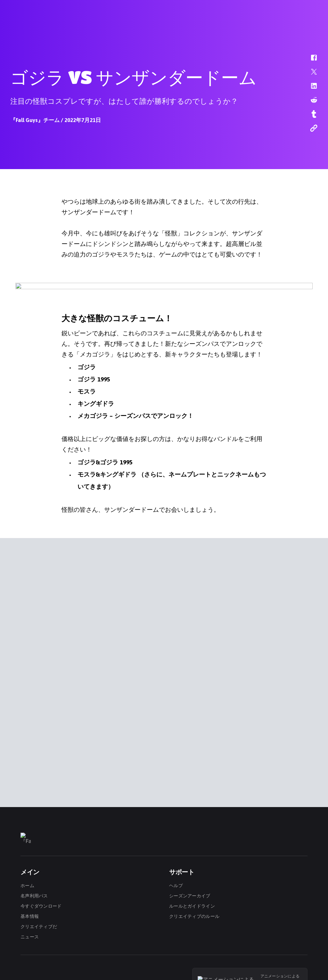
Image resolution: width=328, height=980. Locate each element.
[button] (310, 61)
